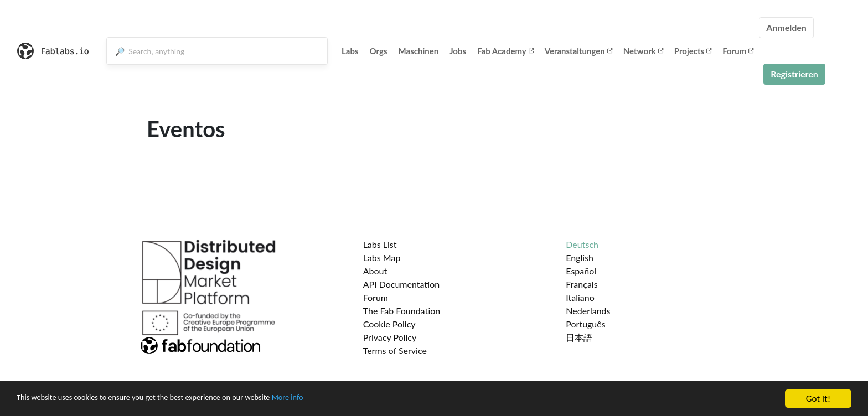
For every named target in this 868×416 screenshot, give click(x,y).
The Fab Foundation (402, 311)
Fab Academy (505, 51)
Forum (738, 51)
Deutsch (582, 244)
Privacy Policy (390, 337)
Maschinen (419, 51)
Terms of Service (395, 350)
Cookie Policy (389, 324)
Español (581, 271)
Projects (693, 51)
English (580, 258)
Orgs (379, 51)
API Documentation (402, 284)
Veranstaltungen (578, 51)
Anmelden (786, 27)
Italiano (580, 297)
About (375, 271)
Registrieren (794, 74)
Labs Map (382, 258)
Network (643, 51)
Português (585, 324)
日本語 (579, 337)
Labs (350, 51)
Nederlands (588, 311)
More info (340, 408)
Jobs (458, 51)
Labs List (380, 244)
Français (582, 284)
